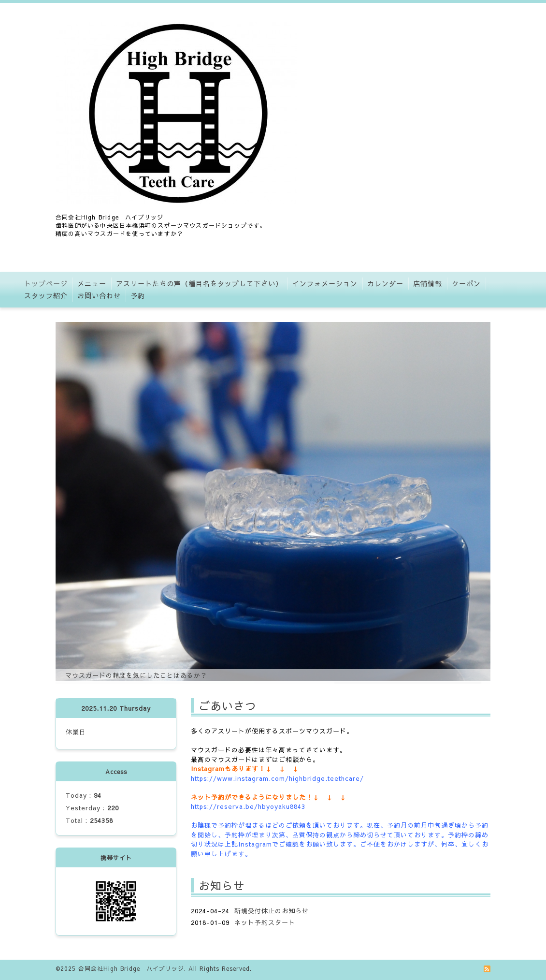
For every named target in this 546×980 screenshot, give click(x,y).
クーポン (466, 283)
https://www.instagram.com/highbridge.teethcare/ (277, 778)
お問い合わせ (99, 295)
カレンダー (385, 283)
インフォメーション (325, 283)
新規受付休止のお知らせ (272, 911)
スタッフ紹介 (46, 295)
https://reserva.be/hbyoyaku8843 (248, 806)
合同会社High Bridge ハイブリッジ (131, 968)
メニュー (92, 283)
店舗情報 (428, 283)
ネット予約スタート (265, 922)
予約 (138, 295)
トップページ (46, 283)
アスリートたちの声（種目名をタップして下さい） (199, 283)
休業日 (76, 732)
